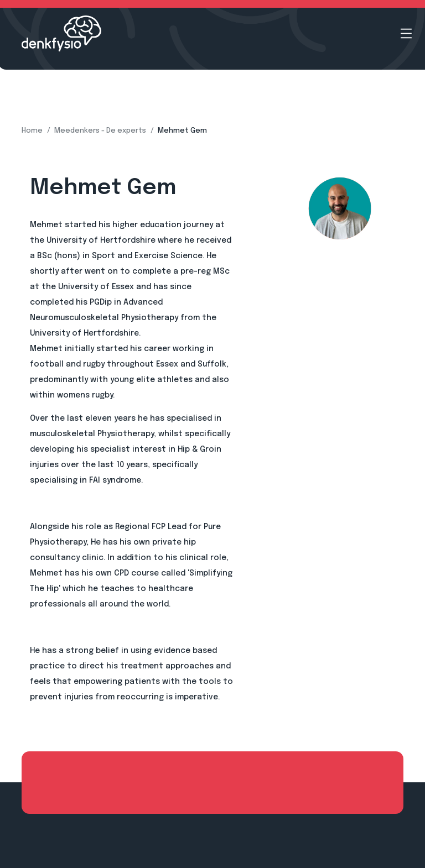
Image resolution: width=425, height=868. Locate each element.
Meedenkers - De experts (100, 131)
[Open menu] (406, 33)
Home (32, 131)
